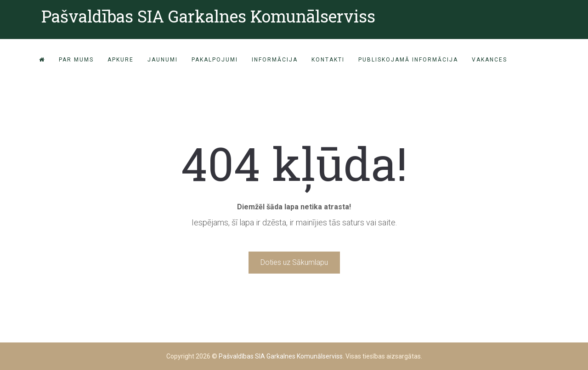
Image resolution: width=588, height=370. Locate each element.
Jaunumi (163, 60)
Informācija (275, 60)
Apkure (121, 60)
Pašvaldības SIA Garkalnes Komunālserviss (208, 16)
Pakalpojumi (215, 60)
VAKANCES (489, 60)
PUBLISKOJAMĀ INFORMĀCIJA (408, 60)
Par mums (76, 60)
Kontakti (328, 60)
